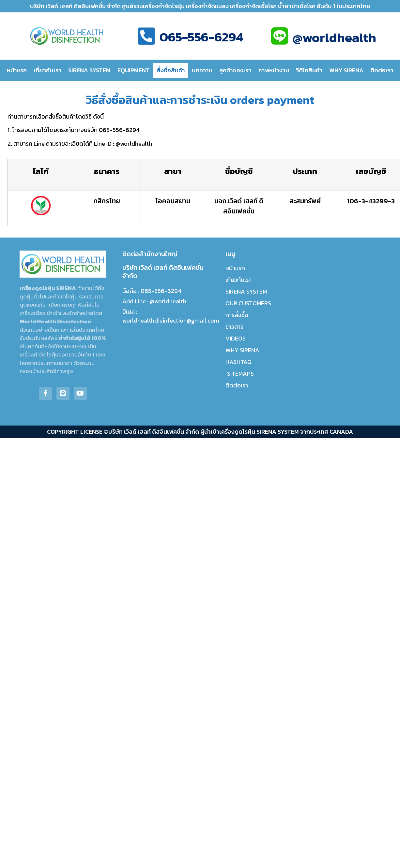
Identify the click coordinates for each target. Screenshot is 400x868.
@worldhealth (334, 37)
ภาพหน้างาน (274, 70)
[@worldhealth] (280, 36)
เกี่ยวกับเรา (47, 70)
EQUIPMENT (134, 70)
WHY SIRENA (346, 70)
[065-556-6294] (146, 36)
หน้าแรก (17, 70)
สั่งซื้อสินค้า (171, 70)
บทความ (202, 70)
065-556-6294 (201, 37)
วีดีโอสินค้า (309, 70)
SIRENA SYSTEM (89, 70)
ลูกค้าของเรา (235, 70)
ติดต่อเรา (382, 70)
